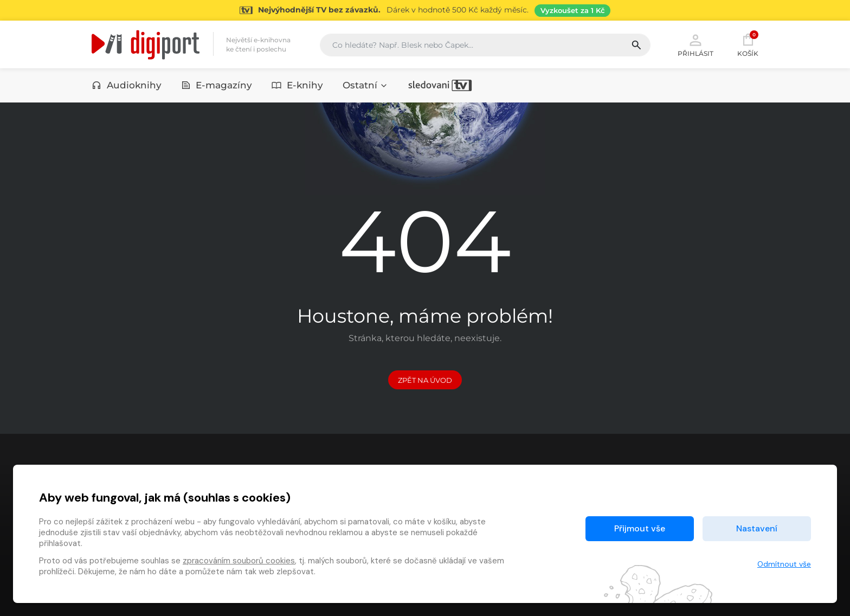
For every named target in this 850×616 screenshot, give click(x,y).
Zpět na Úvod (425, 380)
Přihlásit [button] (696, 44)
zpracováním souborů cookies (239, 561)
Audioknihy (127, 85)
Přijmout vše (640, 528)
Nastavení (757, 528)
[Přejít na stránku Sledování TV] (425, 10)
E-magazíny (217, 85)
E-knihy (297, 85)
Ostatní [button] (365, 85)
